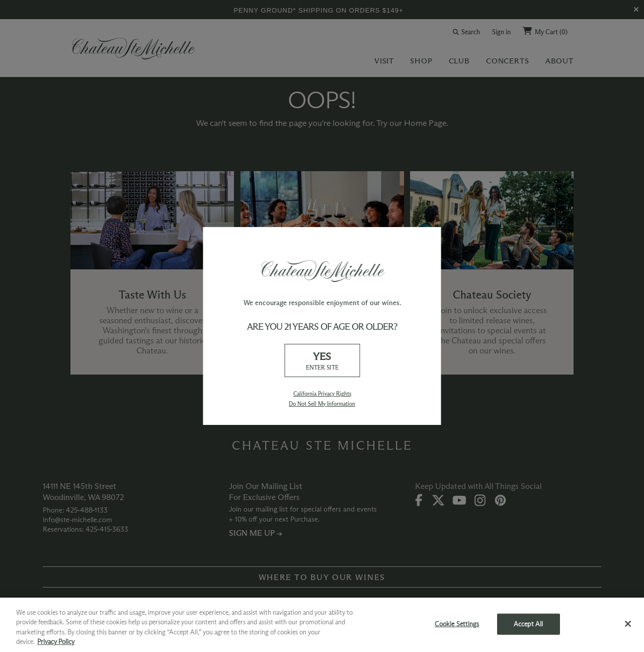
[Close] (628, 624)
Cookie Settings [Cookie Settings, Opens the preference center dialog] (457, 624)
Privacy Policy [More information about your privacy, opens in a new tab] (56, 641)
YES (322, 361)
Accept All (528, 624)
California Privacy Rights (322, 394)
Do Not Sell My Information (322, 404)
